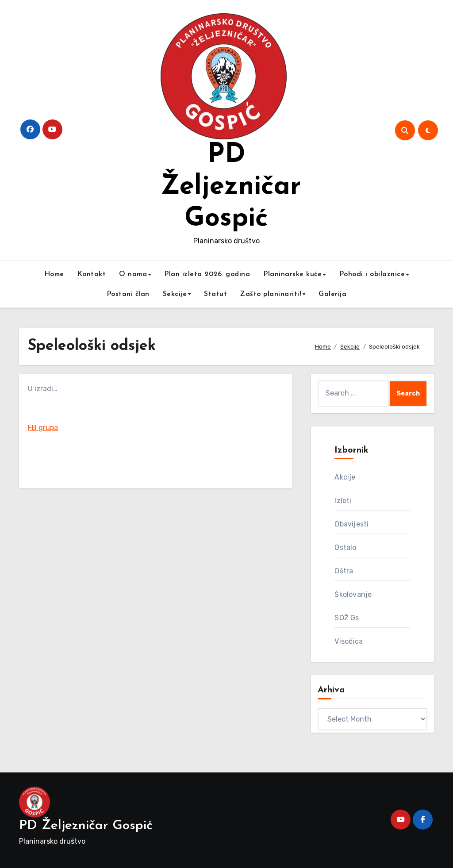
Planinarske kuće (292, 274)
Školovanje (353, 594)
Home (54, 274)
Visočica (349, 641)
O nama (133, 274)
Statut (215, 294)
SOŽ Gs (347, 618)
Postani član (128, 294)
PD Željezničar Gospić (231, 187)
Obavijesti (351, 524)
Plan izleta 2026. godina (207, 274)
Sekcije (175, 294)
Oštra (344, 571)
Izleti (343, 501)
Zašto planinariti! (271, 294)
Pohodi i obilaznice (372, 274)
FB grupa (43, 428)
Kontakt (92, 274)
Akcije (345, 477)
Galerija (332, 294)
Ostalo (345, 547)
